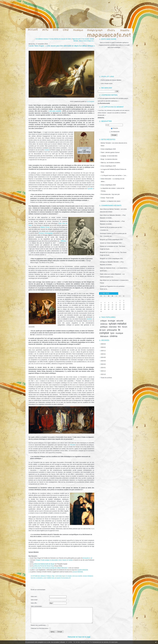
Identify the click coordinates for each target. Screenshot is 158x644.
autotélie (90, 189)
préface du (44, 566)
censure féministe (78, 572)
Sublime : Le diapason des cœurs (111, 201)
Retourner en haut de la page (79, 637)
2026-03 (103, 344)
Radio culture (104, 274)
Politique (49, 576)
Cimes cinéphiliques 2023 (108, 185)
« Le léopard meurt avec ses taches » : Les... (114, 175)
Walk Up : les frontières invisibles (110, 163)
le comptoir (69, 576)
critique (103, 321)
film (119, 327)
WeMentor (103, 221)
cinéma (114, 336)
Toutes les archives (106, 378)
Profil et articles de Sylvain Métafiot (111, 80)
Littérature (43, 576)
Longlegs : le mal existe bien (109, 156)
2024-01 (103, 368)
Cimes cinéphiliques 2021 (115, 240)
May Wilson (103, 280)
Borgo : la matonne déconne (109, 159)
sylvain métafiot (118, 324)
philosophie (112, 330)
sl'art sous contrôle (77, 576)
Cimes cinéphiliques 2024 (108, 166)
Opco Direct (103, 209)
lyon (112, 333)
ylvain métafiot (47, 578)
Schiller (89, 319)
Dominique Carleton (106, 234)
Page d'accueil (76, 39)
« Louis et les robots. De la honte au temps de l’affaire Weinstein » (49, 568)
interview (113, 327)
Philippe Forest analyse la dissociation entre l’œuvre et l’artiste (54, 560)
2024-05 (103, 357)
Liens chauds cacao (107, 84)
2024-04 (103, 361)
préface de (44, 564)
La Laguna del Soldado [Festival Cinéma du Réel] (114, 171)
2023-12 (103, 371)
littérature (104, 336)
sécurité (120, 321)
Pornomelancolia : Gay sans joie (110, 194)
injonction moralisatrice (37, 578)
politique (104, 327)
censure (85, 576)
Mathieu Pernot (45, 227)
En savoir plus (113, 642)
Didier (102, 268)
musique (119, 333)
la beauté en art (87, 558)
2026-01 (103, 347)
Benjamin (103, 240)
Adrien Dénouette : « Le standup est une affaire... (113, 180)
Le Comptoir (91, 102)
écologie (112, 321)
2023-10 (103, 374)
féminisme (90, 576)
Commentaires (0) (66, 578)
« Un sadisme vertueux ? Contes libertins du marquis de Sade (53, 39)
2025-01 (103, 354)
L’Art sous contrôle (55, 111)
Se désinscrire (114, 132)
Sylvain (102, 227)
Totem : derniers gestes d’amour (110, 152)
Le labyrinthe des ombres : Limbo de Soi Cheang (113, 190)
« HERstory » (63, 241)
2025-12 (103, 351)
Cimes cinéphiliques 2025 (108, 149)
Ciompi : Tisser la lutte (107, 198)
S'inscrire (114, 128)
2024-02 (103, 364)
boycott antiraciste (83, 570)
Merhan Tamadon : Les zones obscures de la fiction (114, 144)
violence (104, 324)
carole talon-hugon (60, 576)
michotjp (102, 262)
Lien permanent (56, 578)
